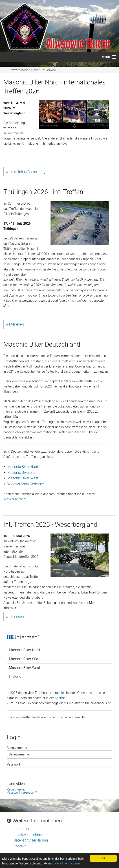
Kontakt (20, 846)
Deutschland (48, 70)
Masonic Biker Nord (23, 467)
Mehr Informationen (67, 865)
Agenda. (61, 698)
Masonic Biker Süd (22, 473)
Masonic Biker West (23, 478)
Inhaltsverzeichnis (28, 835)
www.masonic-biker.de (25, 70)
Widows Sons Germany (26, 484)
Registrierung (16, 789)
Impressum (22, 829)
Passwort (13, 764)
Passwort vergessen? (22, 793)
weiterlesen (15, 324)
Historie (15, 676)
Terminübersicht (15, 499)
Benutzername (17, 748)
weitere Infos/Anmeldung (26, 172)
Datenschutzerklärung (31, 840)
